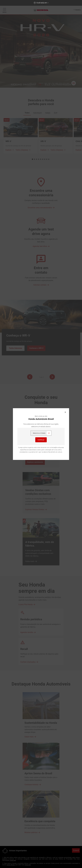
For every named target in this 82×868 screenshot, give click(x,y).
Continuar (41, 440)
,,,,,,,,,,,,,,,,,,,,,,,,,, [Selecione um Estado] (41, 433)
